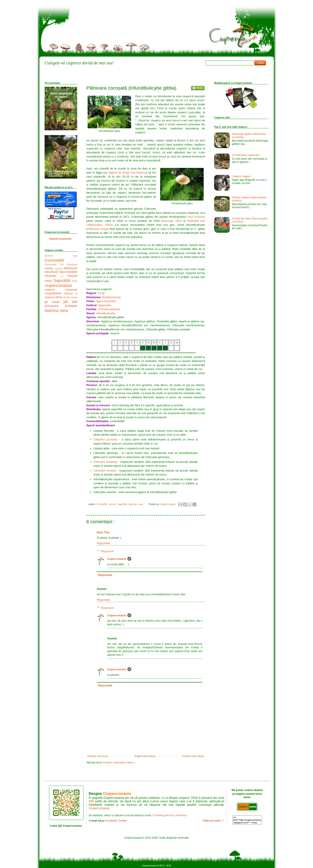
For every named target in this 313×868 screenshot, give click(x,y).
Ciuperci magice (241, 176)
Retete (49, 281)
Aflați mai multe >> (213, 821)
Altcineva (181, 815)
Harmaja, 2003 (172, 221)
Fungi (101, 293)
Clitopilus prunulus (106, 439)
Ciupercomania (117, 559)
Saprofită (122, 504)
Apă (75, 256)
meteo (74, 297)
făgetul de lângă (119, 173)
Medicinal (71, 268)
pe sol (113, 504)
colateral (55, 290)
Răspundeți (103, 543)
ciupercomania (58, 285)
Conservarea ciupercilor (246, 155)
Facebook (111, 821)
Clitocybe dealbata (105, 462)
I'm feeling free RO (163, 815)
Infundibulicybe (106, 313)
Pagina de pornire (145, 756)
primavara (55, 306)
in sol (67, 297)
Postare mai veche (193, 756)
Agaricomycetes (106, 301)
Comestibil (102, 504)
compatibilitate (54, 293)
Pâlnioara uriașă (98, 229)
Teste (74, 281)
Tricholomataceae (109, 309)
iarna (59, 297)
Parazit (72, 276)
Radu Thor (103, 532)
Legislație (59, 268)
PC (64, 276)
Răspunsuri (107, 551)
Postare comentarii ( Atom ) (119, 763)
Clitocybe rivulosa (105, 471)
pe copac (54, 302)
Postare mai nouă (98, 756)
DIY (63, 264)
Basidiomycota (112, 297)
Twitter (123, 821)
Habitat (49, 268)
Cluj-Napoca (138, 173)
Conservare (52, 264)
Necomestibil (68, 272)
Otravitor (53, 276)
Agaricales (105, 305)
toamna (133, 504)
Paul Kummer (196, 217)
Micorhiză (52, 272)
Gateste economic (60, 239)
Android (59, 256)
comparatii (71, 290)
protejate (71, 306)
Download (72, 264)
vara (141, 504)
